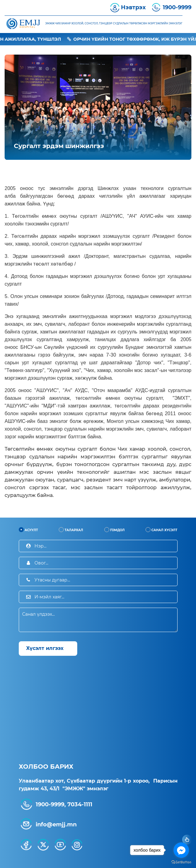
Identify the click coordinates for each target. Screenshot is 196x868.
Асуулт (28, 530)
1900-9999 (177, 7)
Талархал (71, 530)
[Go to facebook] (181, 850)
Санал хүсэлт (161, 530)
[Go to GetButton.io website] (181, 862)
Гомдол (114, 530)
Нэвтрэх (133, 7)
